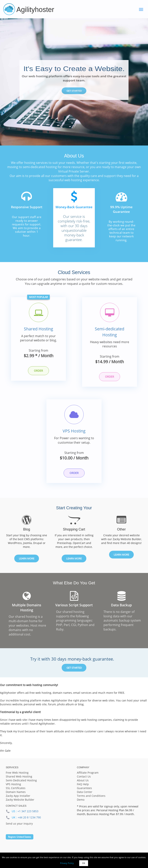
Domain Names (16, 795)
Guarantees (84, 791)
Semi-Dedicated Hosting (21, 783)
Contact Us (84, 779)
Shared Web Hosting (19, 779)
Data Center (85, 795)
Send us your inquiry (19, 826)
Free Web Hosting (17, 775)
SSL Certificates (16, 791)
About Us (83, 783)
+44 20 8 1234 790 (29, 820)
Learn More (27, 561)
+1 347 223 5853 (28, 814)
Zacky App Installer (18, 799)
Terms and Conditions (91, 799)
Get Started (74, 91)
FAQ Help (83, 787)
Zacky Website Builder (20, 802)
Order (38, 371)
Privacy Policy (67, 863)
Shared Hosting (39, 329)
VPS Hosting (74, 433)
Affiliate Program (88, 775)
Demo (81, 802)
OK (84, 863)
